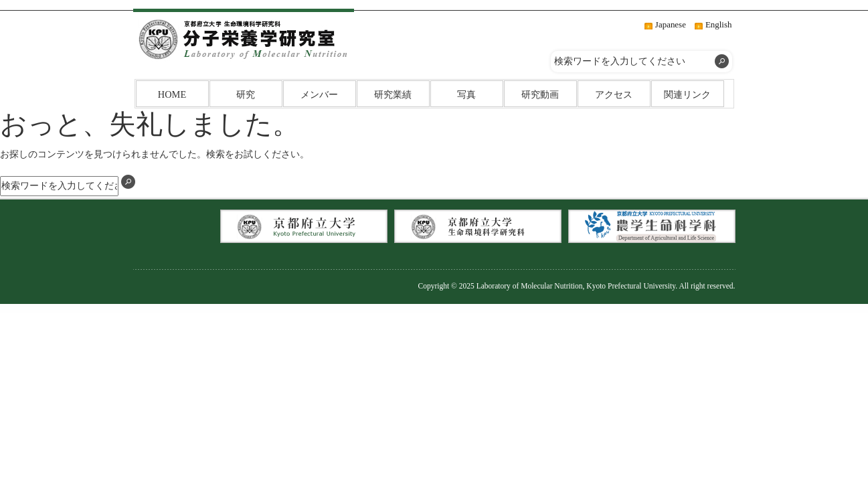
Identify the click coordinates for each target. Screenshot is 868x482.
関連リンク (687, 94)
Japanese (671, 24)
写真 (466, 94)
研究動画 (540, 94)
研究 (246, 94)
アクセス (614, 94)
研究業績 (393, 94)
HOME (172, 94)
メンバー (319, 94)
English (719, 24)
